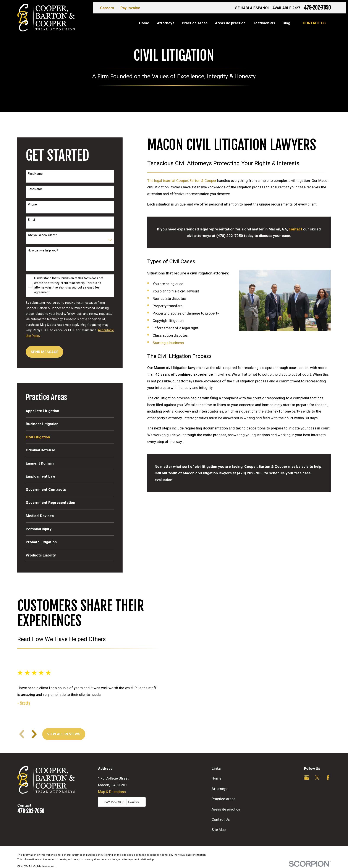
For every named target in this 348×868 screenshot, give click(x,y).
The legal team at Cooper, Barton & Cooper (182, 181)
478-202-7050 (317, 8)
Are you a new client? (42, 235)
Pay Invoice (130, 8)
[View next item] (34, 734)
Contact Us (314, 23)
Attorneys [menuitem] (166, 23)
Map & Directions (112, 792)
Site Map (219, 830)
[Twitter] (317, 778)
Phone (32, 204)
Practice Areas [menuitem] (195, 23)
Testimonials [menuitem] (264, 23)
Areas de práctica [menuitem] (230, 23)
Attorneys (220, 789)
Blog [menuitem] (286, 23)
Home (216, 778)
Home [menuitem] (144, 23)
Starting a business (168, 343)
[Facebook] (328, 778)
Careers (107, 8)
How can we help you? (43, 250)
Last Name (35, 189)
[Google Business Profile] (307, 778)
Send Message (45, 352)
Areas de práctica (226, 809)
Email (32, 220)
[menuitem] (70, 411)
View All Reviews (63, 734)
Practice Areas (223, 799)
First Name (35, 174)
